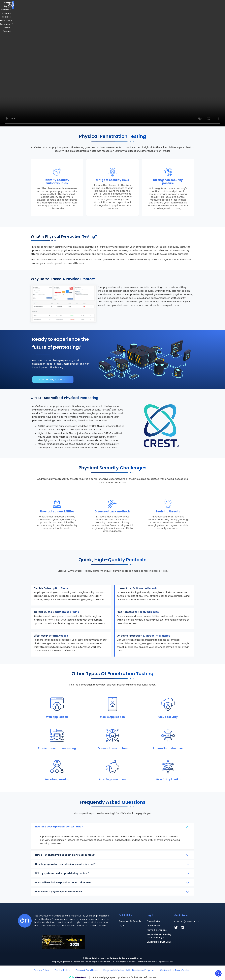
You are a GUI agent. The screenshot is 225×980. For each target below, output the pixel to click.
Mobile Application (112, 717)
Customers (127, 5)
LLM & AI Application (168, 779)
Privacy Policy (153, 921)
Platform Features (91, 5)
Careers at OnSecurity (130, 921)
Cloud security (168, 717)
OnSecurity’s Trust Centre (160, 942)
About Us (59, 5)
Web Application (57, 717)
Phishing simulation (112, 779)
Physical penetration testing (57, 748)
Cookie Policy (153, 926)
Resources (109, 5)
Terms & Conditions (157, 930)
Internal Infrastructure (168, 748)
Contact (153, 5)
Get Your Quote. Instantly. (203, 5)
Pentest (72, 5)
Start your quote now (52, 380)
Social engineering (57, 779)
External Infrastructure (113, 748)
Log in (122, 926)
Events (142, 5)
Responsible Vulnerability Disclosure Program (159, 936)
